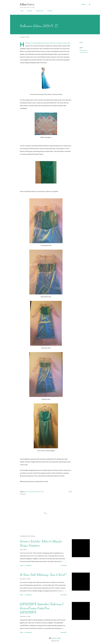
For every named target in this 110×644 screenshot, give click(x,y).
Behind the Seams (83, 50)
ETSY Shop (49, 11)
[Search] (84, 4)
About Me (29, 11)
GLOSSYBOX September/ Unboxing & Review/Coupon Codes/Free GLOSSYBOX (42, 608)
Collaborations (39, 11)
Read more (64, 565)
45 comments (28, 632)
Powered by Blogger (55, 638)
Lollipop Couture (27, 4)
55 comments (28, 565)
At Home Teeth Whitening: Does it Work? (43, 575)
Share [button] (81, 43)
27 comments (28, 595)
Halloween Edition (84, 52)
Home (21, 11)
